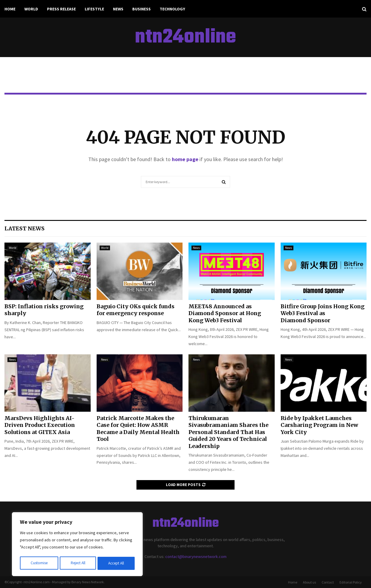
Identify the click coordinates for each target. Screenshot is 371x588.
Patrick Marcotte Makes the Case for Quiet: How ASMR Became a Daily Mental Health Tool (138, 429)
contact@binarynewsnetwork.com (196, 556)
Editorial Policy (351, 582)
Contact (328, 582)
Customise (39, 563)
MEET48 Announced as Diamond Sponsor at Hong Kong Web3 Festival (225, 313)
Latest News (25, 228)
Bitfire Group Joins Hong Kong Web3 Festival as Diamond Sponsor (323, 313)
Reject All (78, 563)
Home (10, 9)
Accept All (116, 563)
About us (309, 582)
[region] (77, 545)
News (118, 9)
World (31, 9)
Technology (172, 9)
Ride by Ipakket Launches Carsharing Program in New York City (319, 425)
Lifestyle (94, 9)
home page (185, 159)
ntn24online (185, 37)
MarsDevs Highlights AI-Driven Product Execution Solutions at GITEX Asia (40, 425)
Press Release (61, 9)
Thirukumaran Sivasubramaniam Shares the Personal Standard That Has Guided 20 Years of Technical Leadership (228, 432)
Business (142, 9)
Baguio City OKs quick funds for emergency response (136, 310)
